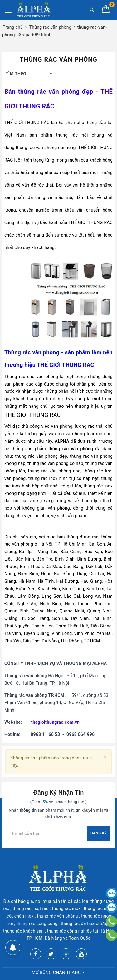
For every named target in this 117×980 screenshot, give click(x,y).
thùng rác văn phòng (49, 92)
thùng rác (67, 135)
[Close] (105, 757)
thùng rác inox (43, 478)
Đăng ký (99, 833)
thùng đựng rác (82, 537)
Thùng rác (15, 377)
